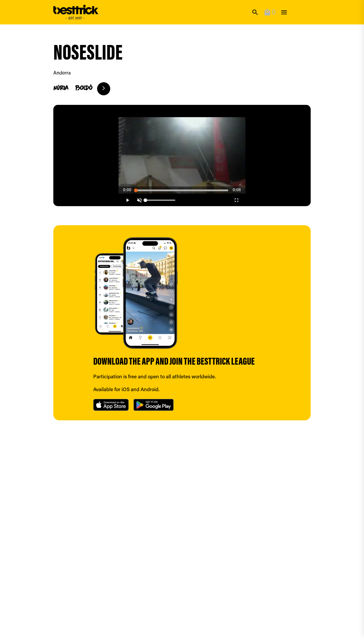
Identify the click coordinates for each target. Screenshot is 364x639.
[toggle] (284, 12)
